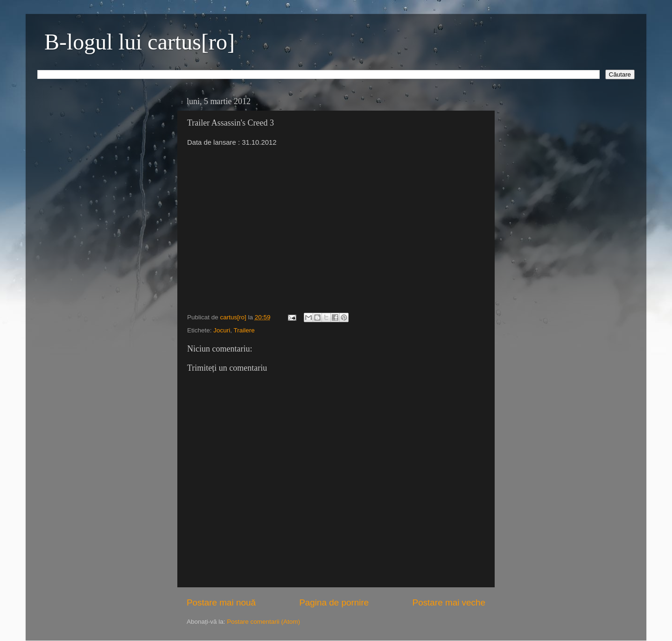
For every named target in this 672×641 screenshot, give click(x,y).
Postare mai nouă (221, 602)
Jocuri (222, 330)
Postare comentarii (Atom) (263, 622)
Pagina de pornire (334, 602)
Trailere (244, 330)
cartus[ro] (234, 317)
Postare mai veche (449, 602)
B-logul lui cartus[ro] (140, 42)
